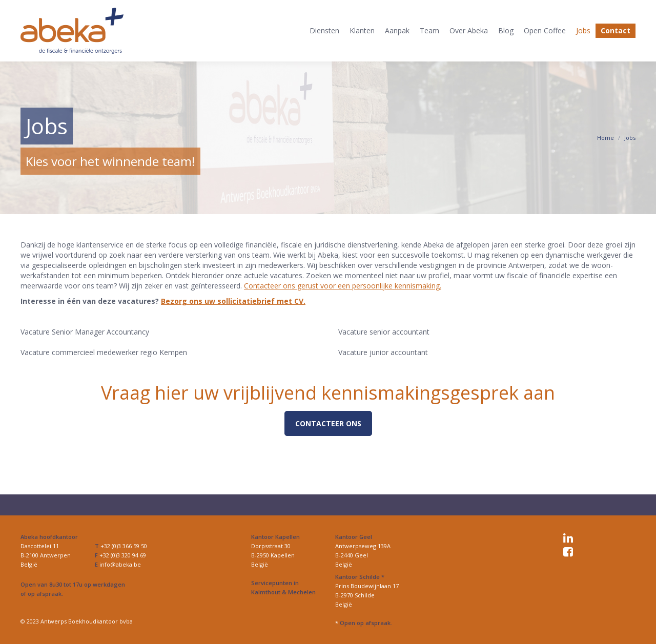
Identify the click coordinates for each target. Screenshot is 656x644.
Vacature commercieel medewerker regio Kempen (104, 352)
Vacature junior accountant (383, 352)
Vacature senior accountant (384, 332)
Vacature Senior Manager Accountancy (85, 332)
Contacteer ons (328, 423)
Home (606, 138)
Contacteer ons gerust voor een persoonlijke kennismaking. (343, 286)
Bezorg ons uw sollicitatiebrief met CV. (233, 301)
